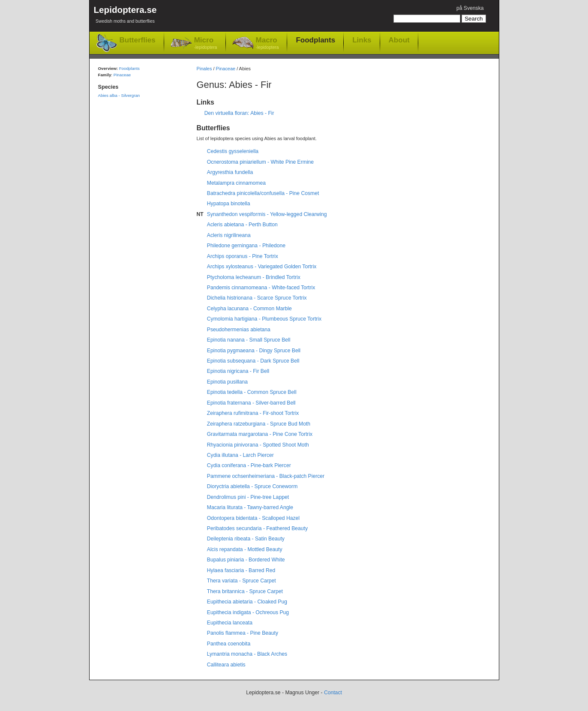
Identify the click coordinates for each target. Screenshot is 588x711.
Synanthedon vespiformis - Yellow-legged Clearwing (267, 214)
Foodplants (315, 40)
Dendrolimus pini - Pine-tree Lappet (248, 497)
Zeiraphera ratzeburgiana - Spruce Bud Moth (259, 424)
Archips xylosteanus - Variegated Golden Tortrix (262, 267)
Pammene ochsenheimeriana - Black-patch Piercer (266, 476)
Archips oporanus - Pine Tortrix (243, 256)
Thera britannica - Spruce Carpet (245, 591)
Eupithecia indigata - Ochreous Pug (248, 612)
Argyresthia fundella (230, 172)
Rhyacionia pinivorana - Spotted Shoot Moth (258, 445)
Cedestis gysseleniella (233, 151)
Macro (267, 43)
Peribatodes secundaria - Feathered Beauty (257, 528)
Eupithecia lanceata (230, 623)
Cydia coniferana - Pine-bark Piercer (249, 465)
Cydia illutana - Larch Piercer (240, 455)
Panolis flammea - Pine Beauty (243, 633)
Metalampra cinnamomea (236, 183)
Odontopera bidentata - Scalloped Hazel (253, 518)
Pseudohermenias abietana (239, 330)
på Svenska (470, 8)
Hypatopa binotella (229, 204)
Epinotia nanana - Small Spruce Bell (249, 340)
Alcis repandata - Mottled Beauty (245, 549)
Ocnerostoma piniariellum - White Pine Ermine (260, 162)
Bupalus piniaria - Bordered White (246, 560)
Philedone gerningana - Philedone (246, 246)
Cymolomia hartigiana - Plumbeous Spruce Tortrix (264, 319)
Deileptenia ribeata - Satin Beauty (246, 539)
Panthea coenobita (229, 644)
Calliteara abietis (226, 665)
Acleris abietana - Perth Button (242, 225)
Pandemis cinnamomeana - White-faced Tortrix (261, 288)
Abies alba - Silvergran (119, 95)
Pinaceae (226, 69)
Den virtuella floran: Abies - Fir (239, 113)
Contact (333, 693)
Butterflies (138, 40)
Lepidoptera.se (125, 16)
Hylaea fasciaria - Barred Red (241, 570)
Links (362, 40)
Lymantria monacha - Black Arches (247, 654)
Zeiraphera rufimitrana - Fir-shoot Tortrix (253, 413)
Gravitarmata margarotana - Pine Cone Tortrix (260, 434)
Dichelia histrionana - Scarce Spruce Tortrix (257, 298)
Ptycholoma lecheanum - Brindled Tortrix (254, 277)
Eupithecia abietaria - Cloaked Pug (247, 602)
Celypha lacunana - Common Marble (249, 309)
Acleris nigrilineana (229, 235)
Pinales (204, 69)
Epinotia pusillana (227, 382)
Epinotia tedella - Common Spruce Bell (252, 392)
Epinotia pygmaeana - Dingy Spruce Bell (254, 351)
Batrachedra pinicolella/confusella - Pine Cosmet (263, 193)
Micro (206, 43)
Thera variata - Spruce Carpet (241, 581)
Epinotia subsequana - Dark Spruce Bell (253, 361)
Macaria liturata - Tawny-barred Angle (250, 507)
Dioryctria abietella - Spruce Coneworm (252, 486)
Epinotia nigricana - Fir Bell (238, 371)
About (399, 40)
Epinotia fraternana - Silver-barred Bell (251, 403)
